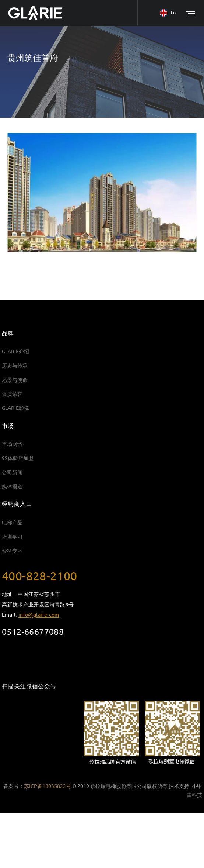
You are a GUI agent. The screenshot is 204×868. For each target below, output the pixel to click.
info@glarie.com (39, 615)
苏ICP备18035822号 (48, 786)
